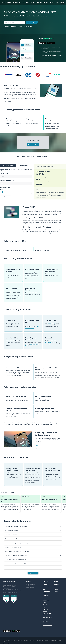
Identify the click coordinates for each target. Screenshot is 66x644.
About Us (52, 2)
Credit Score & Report (17, 2)
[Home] (6, 2)
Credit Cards (32, 2)
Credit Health (26, 2)
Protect (47, 2)
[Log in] (62, 2)
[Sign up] (58, 2)
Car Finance (42, 2)
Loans (37, 2)
